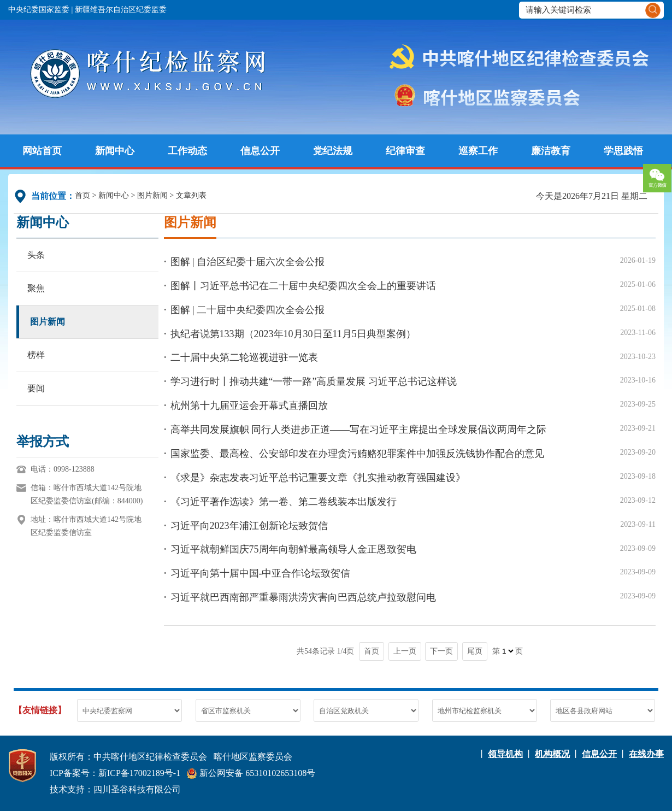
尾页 (475, 651)
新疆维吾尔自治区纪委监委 (121, 10)
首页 (82, 195)
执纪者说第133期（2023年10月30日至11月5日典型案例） (293, 334)
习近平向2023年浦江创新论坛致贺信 (249, 526)
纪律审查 (405, 151)
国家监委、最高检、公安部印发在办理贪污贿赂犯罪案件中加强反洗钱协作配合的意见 (357, 454)
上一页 (405, 651)
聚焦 (36, 288)
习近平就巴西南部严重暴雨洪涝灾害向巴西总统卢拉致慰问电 (303, 597)
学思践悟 (623, 151)
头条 (36, 255)
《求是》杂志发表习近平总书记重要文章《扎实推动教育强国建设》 (318, 478)
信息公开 (260, 151)
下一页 (441, 651)
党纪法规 (333, 151)
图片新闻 (152, 195)
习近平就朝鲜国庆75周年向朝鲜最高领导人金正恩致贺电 (293, 549)
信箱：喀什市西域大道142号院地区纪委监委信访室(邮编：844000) (87, 494)
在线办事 (646, 754)
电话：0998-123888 (63, 469)
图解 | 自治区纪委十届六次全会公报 (248, 262)
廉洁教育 (551, 151)
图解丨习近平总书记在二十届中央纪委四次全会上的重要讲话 (303, 286)
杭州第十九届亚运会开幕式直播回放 (249, 405)
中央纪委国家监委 (39, 10)
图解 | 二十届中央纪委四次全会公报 (248, 310)
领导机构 (505, 754)
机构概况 (552, 754)
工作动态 (187, 151)
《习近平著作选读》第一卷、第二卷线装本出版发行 (284, 502)
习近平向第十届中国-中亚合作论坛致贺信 (261, 573)
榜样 (36, 355)
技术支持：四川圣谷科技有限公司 (115, 789)
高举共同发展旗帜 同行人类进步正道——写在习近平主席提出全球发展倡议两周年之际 (359, 430)
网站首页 (42, 151)
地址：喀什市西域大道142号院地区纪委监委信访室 (86, 526)
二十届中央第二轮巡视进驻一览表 (244, 357)
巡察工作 (478, 151)
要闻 (36, 388)
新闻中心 (115, 151)
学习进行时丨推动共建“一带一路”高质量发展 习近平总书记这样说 (314, 381)
